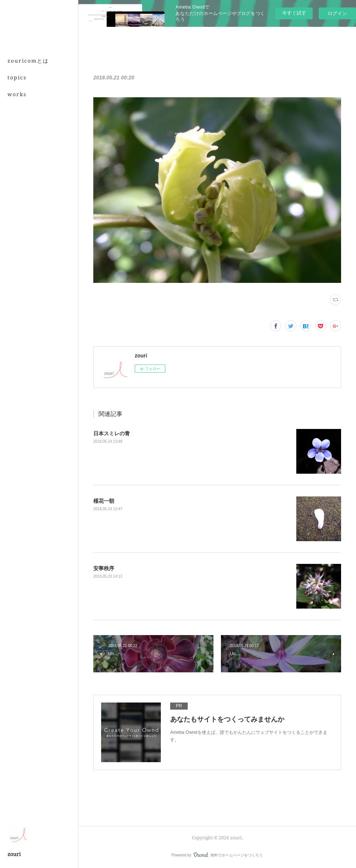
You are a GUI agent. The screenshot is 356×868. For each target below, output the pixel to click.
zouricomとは (28, 61)
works (17, 94)
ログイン (337, 13)
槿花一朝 (104, 501)
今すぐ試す (294, 13)
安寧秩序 (104, 568)
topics (17, 77)
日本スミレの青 (112, 433)
